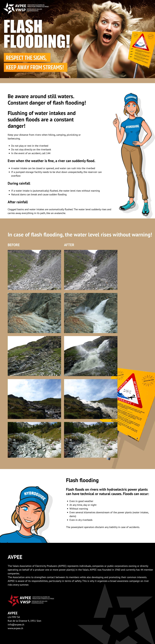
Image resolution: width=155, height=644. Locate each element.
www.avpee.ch (15, 628)
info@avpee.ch (16, 624)
